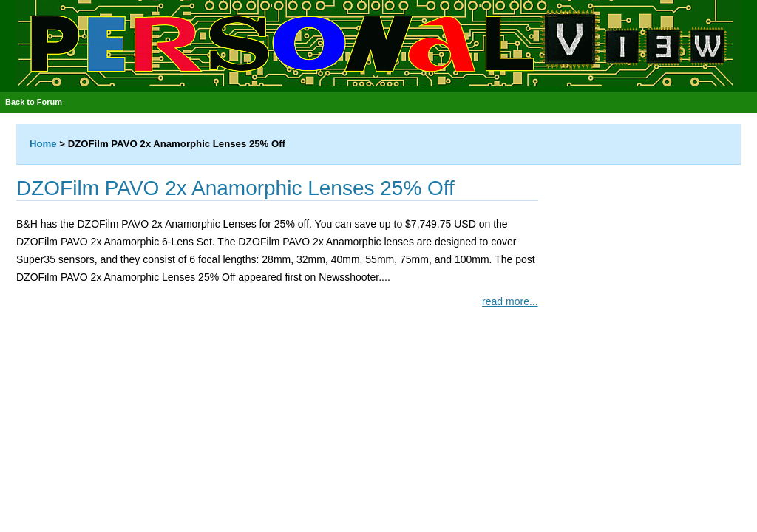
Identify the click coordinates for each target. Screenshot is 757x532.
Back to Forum (34, 102)
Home (43, 144)
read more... (510, 301)
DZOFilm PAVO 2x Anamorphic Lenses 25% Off (235, 188)
